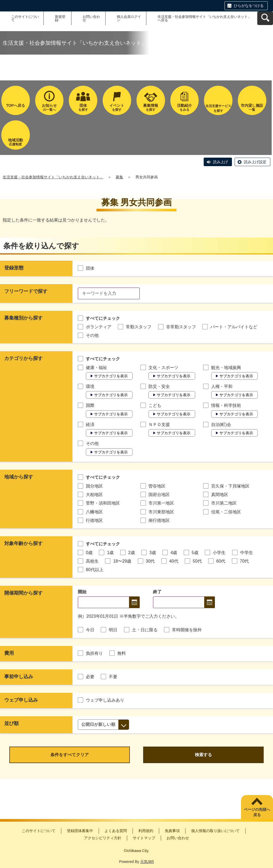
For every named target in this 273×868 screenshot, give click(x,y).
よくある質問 (116, 831)
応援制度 (16, 142)
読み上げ (220, 162)
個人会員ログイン (129, 18)
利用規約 (146, 831)
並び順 (11, 723)
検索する (203, 755)
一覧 (252, 107)
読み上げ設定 (255, 162)
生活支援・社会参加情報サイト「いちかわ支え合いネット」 (53, 177)
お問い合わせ (91, 18)
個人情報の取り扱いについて (215, 831)
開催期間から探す (23, 593)
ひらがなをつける (249, 6)
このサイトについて (25, 18)
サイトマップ (144, 838)
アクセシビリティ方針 (103, 838)
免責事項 (172, 831)
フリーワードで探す (26, 291)
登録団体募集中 (80, 831)
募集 (119, 177)
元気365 (147, 862)
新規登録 (60, 18)
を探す (83, 107)
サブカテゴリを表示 (111, 376)
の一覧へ (49, 107)
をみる (185, 107)
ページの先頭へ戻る (257, 812)
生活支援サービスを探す (218, 108)
